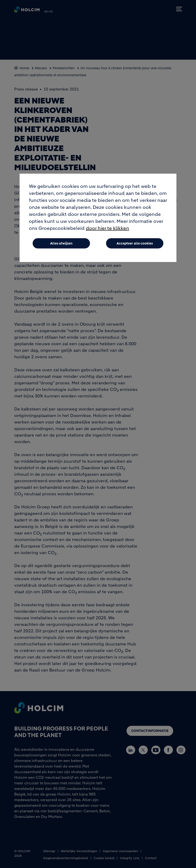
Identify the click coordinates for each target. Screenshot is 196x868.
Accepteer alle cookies (135, 244)
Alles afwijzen (61, 244)
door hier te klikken (107, 229)
